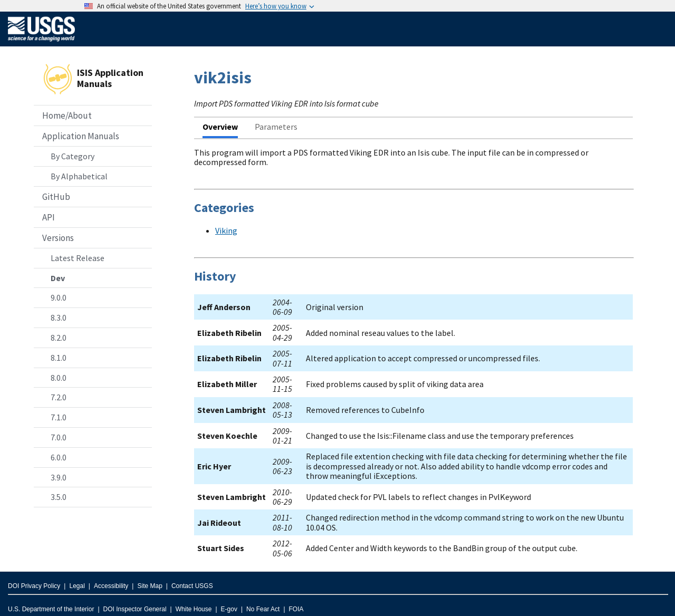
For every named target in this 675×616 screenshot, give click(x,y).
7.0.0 (59, 437)
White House (194, 609)
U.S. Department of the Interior (51, 609)
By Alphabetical (79, 176)
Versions (58, 238)
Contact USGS (192, 586)
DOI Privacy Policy (34, 586)
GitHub (56, 197)
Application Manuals (81, 136)
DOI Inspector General (135, 609)
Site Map (150, 586)
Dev (58, 278)
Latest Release (78, 258)
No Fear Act (263, 609)
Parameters (276, 127)
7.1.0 (59, 417)
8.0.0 (59, 378)
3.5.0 (59, 497)
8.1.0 (59, 358)
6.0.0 (59, 457)
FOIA (296, 609)
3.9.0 (59, 477)
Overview (220, 127)
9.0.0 (59, 297)
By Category (73, 156)
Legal (77, 586)
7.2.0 (59, 397)
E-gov (229, 609)
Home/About (67, 115)
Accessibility (111, 586)
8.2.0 (59, 338)
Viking (226, 230)
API (49, 217)
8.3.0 (59, 317)
